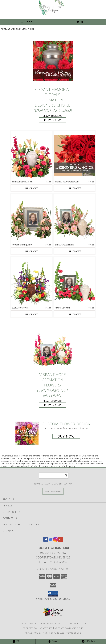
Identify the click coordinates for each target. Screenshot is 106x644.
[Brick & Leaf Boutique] (53, 15)
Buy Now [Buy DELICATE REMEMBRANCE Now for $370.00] (75, 251)
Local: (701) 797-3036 (53, 562)
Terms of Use (74, 633)
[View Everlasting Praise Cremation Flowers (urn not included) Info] (31, 282)
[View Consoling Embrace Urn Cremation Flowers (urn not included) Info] (31, 156)
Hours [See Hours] (88, 641)
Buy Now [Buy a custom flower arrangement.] (66, 436)
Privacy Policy (33, 633)
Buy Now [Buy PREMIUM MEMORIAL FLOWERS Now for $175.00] (75, 188)
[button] (53, 594)
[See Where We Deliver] (53, 491)
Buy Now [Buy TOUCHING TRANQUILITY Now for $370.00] (31, 251)
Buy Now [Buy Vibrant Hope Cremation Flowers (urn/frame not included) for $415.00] (53, 405)
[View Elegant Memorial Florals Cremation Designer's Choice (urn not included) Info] (53, 61)
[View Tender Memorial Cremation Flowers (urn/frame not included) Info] (75, 282)
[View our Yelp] (60, 541)
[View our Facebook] (46, 541)
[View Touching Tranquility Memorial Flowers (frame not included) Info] (31, 219)
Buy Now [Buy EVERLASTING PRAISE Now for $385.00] (31, 314)
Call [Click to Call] (18, 641)
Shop (26, 22)
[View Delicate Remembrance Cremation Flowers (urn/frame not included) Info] (75, 219)
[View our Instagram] (55, 541)
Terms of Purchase (54, 633)
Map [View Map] (53, 641)
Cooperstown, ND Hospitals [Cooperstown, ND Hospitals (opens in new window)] (73, 623)
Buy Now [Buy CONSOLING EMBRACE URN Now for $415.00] (31, 188)
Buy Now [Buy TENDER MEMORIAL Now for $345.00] (75, 314)
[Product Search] (54, 475)
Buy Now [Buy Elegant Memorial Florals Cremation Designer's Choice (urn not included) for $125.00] (53, 120)
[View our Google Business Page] (51, 541)
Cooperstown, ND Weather (37, 628)
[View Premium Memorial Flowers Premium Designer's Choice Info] (75, 155)
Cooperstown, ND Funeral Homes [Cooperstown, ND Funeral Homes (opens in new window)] (36, 623)
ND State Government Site (69, 628)
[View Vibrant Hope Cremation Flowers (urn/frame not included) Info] (53, 346)
